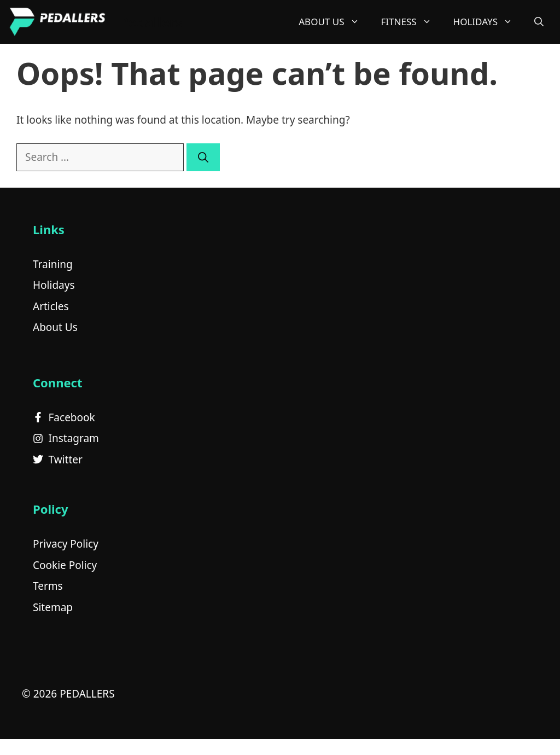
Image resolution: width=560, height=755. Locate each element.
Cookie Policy (65, 565)
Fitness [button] (412, 22)
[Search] (203, 157)
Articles (51, 306)
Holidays (54, 285)
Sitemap (53, 607)
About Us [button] (334, 22)
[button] (539, 22)
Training (53, 264)
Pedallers (151, 22)
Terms (48, 586)
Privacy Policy (66, 544)
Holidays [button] (488, 22)
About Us (55, 327)
